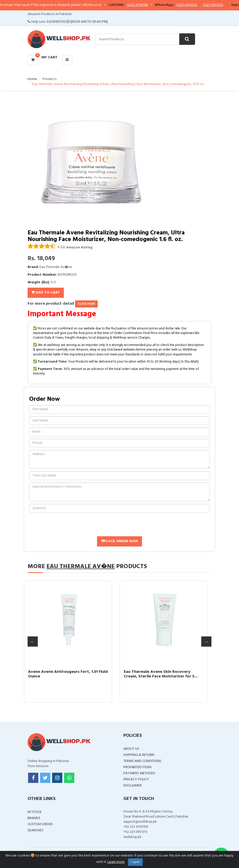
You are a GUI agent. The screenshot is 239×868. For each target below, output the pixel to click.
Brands (34, 818)
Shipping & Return (139, 755)
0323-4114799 (143, 5)
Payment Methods (139, 773)
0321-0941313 (192, 5)
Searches (35, 830)
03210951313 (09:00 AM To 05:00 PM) (77, 22)
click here (86, 304)
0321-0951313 (218, 5)
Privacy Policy (136, 779)
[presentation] (68, 525)
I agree (135, 862)
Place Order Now (119, 541)
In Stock (35, 812)
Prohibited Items (138, 767)
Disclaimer (133, 786)
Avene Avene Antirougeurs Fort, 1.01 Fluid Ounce (71, 674)
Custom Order (40, 824)
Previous (33, 642)
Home (32, 79)
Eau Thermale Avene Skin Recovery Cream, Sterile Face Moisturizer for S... (164, 674)
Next (206, 642)
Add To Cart (46, 293)
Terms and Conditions (142, 761)
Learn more (116, 862)
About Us (131, 749)
